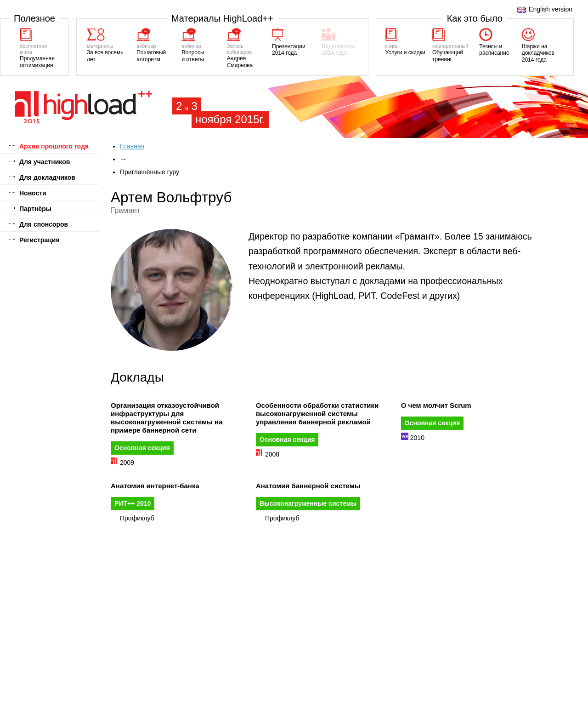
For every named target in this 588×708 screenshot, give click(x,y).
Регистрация (40, 240)
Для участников (45, 162)
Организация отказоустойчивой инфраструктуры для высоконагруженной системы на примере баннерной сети (167, 418)
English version (545, 9)
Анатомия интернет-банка (155, 486)
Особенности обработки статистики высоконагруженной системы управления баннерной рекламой (317, 414)
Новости (33, 193)
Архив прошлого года (54, 146)
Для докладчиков (47, 177)
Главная (132, 146)
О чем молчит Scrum (436, 405)
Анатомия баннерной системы (308, 486)
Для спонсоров (44, 224)
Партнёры (35, 209)
